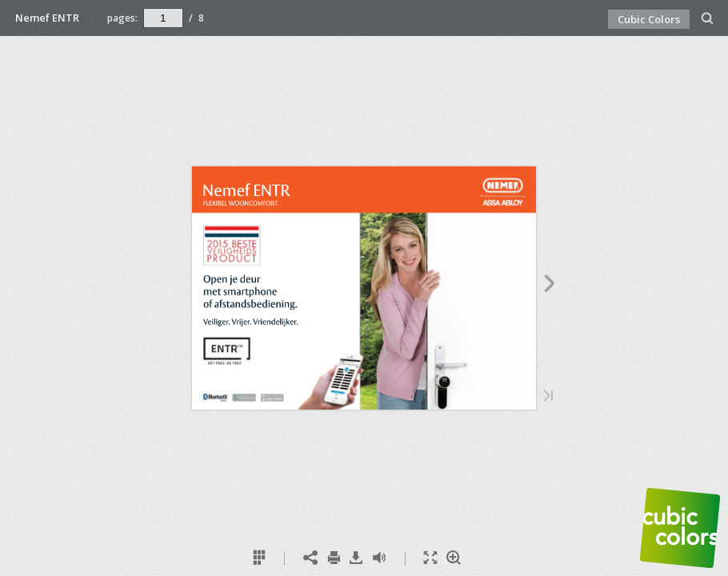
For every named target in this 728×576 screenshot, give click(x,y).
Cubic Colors (649, 19)
